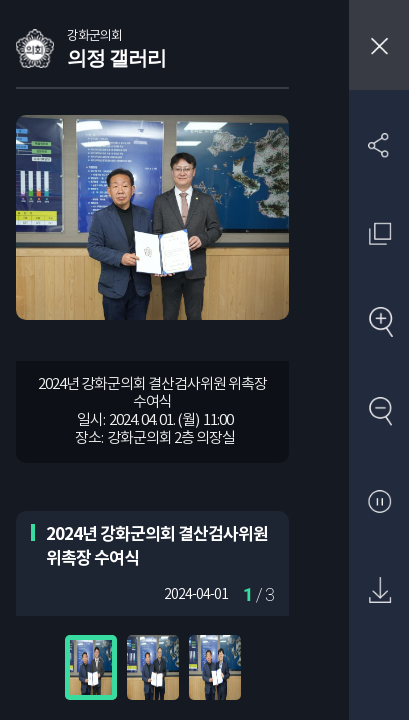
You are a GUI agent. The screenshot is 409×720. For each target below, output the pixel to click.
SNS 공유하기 (379, 144)
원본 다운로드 (379, 591)
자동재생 (379, 502)
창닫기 (379, 45)
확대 (379, 323)
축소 (379, 412)
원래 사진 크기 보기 (379, 233)
